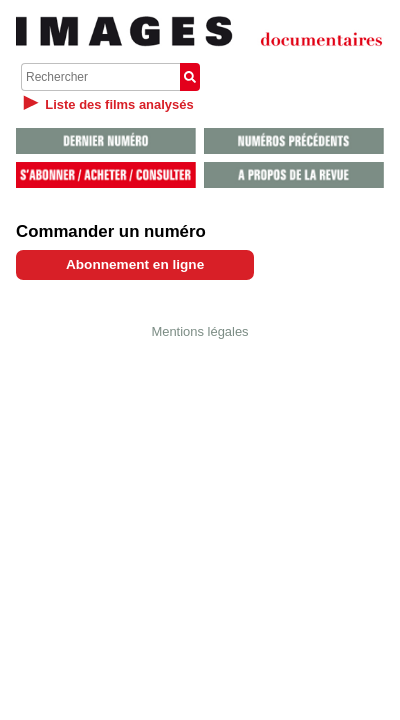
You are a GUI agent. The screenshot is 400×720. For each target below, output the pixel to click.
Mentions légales (199, 331)
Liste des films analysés (119, 104)
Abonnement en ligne (135, 264)
